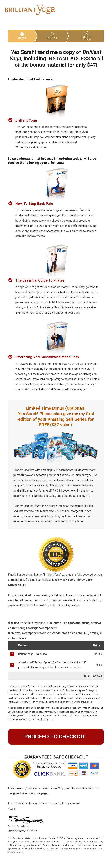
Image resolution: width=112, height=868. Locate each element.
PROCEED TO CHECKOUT (56, 737)
